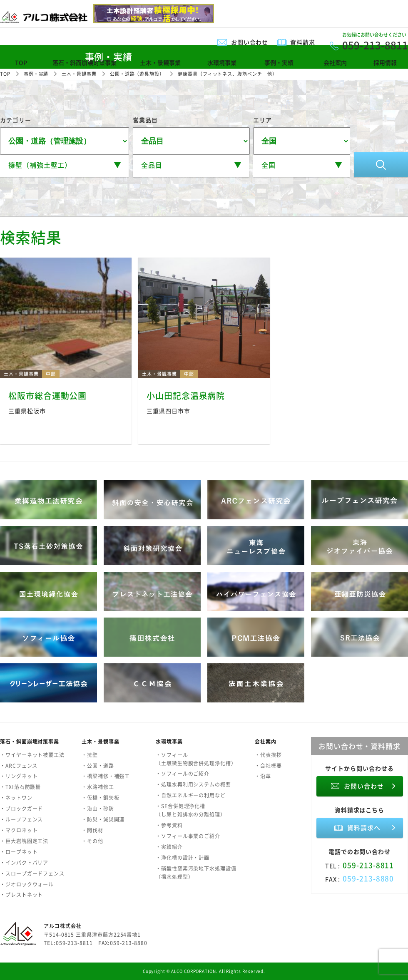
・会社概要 (268, 766)
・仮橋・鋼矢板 (100, 798)
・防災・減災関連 (103, 819)
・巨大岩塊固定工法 (24, 841)
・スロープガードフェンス (32, 873)
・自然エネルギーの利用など (191, 795)
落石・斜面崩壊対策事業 (85, 62)
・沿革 (263, 776)
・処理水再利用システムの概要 (193, 784)
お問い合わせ (250, 42)
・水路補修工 (98, 787)
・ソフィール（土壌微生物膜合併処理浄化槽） (196, 759)
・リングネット (19, 776)
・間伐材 (92, 830)
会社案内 (335, 62)
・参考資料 (169, 825)
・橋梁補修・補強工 (106, 776)
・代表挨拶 (268, 755)
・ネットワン (16, 798)
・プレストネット (21, 895)
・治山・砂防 (98, 809)
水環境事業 (222, 62)
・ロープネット (19, 852)
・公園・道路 (98, 766)
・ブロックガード (21, 809)
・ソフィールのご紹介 (183, 774)
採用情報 (385, 62)
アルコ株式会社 (62, 926)
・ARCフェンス (19, 766)
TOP (21, 62)
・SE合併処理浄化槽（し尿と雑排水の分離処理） (191, 810)
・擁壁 (90, 755)
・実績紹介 (169, 847)
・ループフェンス (21, 819)
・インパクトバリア (24, 863)
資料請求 (303, 42)
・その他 (92, 841)
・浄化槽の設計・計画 (183, 858)
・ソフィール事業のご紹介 (188, 836)
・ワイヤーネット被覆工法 (32, 755)
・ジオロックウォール (27, 884)
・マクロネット (19, 830)
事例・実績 (279, 62)
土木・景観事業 (160, 62)
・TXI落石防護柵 (20, 787)
